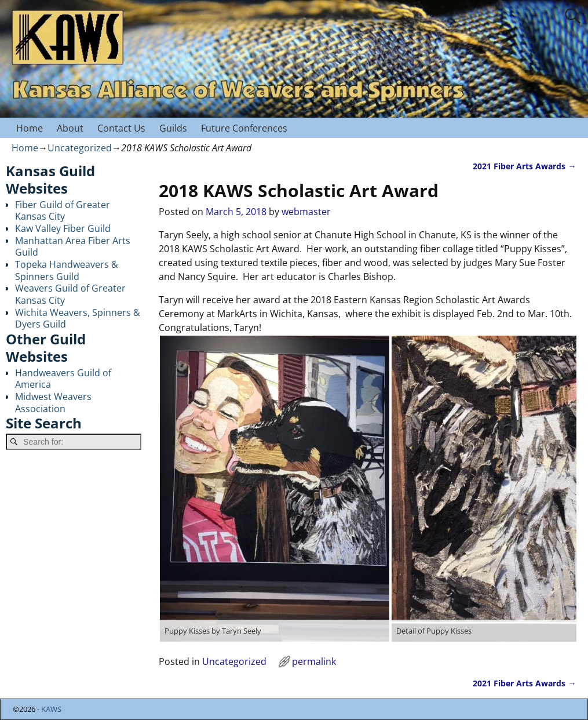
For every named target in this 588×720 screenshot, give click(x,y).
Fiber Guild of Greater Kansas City (63, 211)
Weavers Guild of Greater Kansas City (70, 294)
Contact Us (121, 128)
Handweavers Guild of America (63, 379)
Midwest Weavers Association (53, 403)
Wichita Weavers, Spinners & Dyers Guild (78, 319)
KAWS (51, 709)
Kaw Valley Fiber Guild (63, 228)
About (70, 128)
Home (30, 128)
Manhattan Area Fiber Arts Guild (73, 247)
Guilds (173, 128)
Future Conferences (244, 128)
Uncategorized (80, 148)
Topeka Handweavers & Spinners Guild (67, 270)
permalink (314, 661)
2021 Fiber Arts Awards (524, 166)
